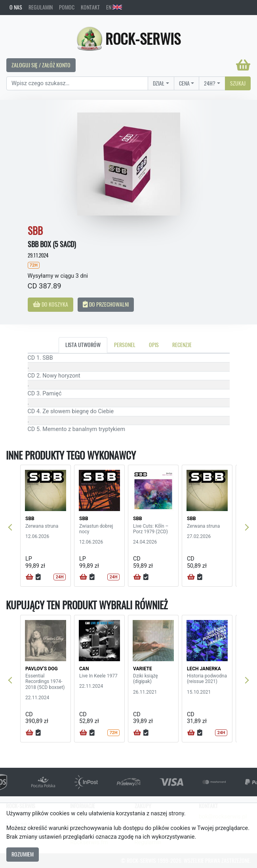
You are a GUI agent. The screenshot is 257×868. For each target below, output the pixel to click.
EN (114, 7)
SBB (30, 519)
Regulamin (41, 7)
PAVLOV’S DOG (42, 669)
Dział (159, 83)
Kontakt (90, 7)
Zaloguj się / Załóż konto (41, 65)
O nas (16, 7)
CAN (84, 669)
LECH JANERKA (204, 669)
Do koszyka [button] (50, 304)
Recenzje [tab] (182, 345)
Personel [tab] (125, 345)
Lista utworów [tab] (83, 345)
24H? (210, 83)
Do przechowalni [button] (106, 304)
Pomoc (67, 7)
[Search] (77, 84)
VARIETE (143, 669)
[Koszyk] (243, 65)
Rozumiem (23, 854)
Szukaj (238, 83)
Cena (184, 83)
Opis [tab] (154, 345)
